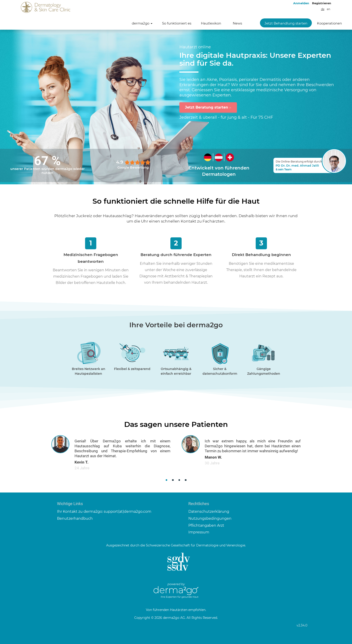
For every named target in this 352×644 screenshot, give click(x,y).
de (323, 9)
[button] (166, 480)
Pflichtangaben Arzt (206, 525)
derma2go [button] (142, 23)
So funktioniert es (177, 23)
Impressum (199, 532)
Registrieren (322, 3)
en (329, 9)
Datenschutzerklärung (209, 511)
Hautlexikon (211, 23)
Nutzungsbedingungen (210, 518)
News (237, 23)
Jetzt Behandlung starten (286, 23)
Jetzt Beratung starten (208, 107)
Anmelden (301, 3)
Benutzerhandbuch (75, 518)
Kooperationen (329, 23)
